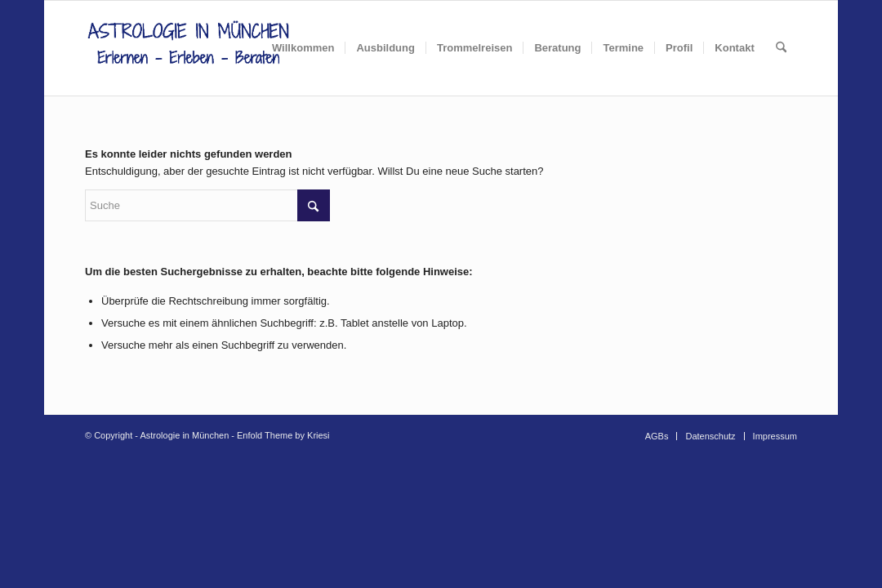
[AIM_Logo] (188, 48)
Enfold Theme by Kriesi (283, 435)
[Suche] (781, 48)
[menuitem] (303, 48)
